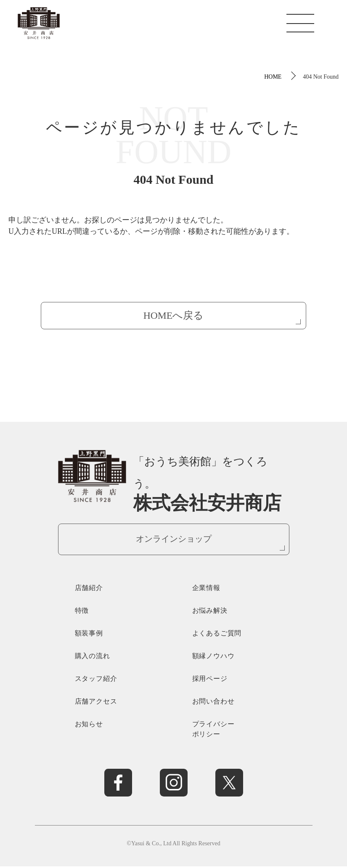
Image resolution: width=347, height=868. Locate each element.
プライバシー (232, 731)
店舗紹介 (89, 589)
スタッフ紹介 (96, 680)
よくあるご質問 (217, 634)
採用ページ (210, 680)
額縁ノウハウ (213, 657)
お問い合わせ (213, 703)
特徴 (82, 612)
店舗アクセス (96, 703)
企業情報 (206, 589)
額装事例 (89, 634)
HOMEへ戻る (173, 316)
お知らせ (89, 725)
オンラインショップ (174, 540)
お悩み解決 (210, 612)
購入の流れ (93, 657)
